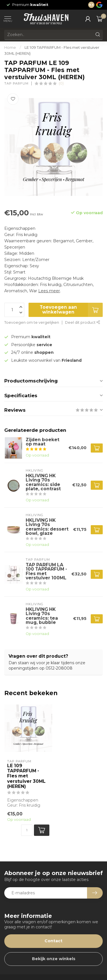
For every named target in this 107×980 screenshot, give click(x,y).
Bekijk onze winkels (54, 959)
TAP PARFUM (16, 84)
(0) (61, 83)
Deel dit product (83, 322)
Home (10, 47)
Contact (53, 941)
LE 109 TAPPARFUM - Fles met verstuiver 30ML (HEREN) (26, 776)
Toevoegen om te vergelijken (32, 322)
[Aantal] (27, 830)
